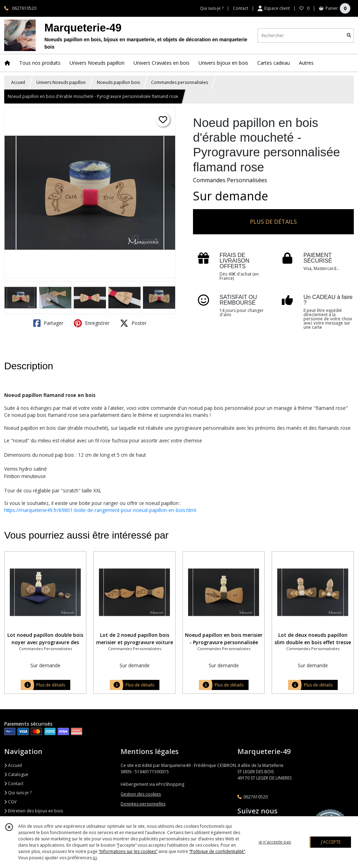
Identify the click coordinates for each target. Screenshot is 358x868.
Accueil (18, 82)
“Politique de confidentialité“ (217, 851)
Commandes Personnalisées (230, 180)
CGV (10, 802)
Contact (241, 8)
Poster (133, 323)
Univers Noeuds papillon (61, 82)
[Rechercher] (349, 35)
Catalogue (16, 774)
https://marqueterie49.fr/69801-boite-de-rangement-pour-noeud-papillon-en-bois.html (100, 510)
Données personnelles (143, 804)
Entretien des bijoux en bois (34, 811)
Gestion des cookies (141, 794)
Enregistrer (92, 323)
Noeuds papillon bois (118, 82)
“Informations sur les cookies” (128, 851)
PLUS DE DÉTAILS (273, 222)
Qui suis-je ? (18, 793)
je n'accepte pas (275, 842)
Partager (48, 323)
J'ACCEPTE (331, 842)
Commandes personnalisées (180, 82)
